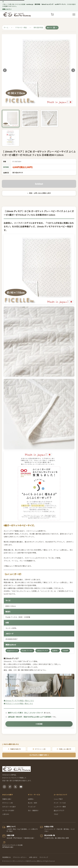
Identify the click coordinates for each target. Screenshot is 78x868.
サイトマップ (44, 857)
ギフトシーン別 (39, 749)
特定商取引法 (6, 857)
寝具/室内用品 (38, 27)
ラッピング (32, 807)
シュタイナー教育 (60, 807)
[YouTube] (21, 787)
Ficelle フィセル (27, 651)
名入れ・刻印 (32, 803)
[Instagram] (4, 787)
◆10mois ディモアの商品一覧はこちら (39, 688)
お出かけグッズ (12, 651)
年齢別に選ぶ (7, 799)
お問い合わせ (33, 857)
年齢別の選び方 (14, 749)
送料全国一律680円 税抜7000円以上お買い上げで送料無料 (30, 717)
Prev (5, 70)
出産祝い (55, 651)
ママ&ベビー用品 (21, 27)
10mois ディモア (43, 651)
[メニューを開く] (74, 14)
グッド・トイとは (60, 803)
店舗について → (7, 9)
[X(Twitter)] (15, 787)
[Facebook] (10, 787)
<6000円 (65, 651)
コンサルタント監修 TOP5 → (39, 755)
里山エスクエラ (59, 810)
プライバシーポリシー (20, 857)
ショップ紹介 (58, 799)
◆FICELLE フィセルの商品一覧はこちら (18, 703)
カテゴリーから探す (9, 807)
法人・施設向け (33, 810)
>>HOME (39, 724)
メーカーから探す (8, 810)
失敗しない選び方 (64, 749)
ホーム (6, 27)
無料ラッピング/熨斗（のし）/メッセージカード (25, 713)
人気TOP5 (6, 814)
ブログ (56, 814)
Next (73, 70)
